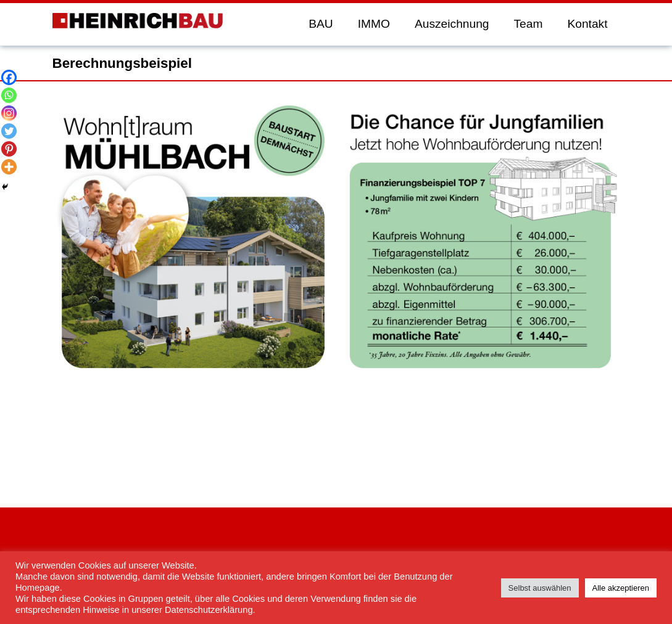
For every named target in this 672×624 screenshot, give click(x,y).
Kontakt (587, 24)
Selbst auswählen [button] (540, 588)
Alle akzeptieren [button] (621, 588)
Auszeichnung (452, 24)
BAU (321, 24)
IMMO (374, 24)
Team (529, 24)
